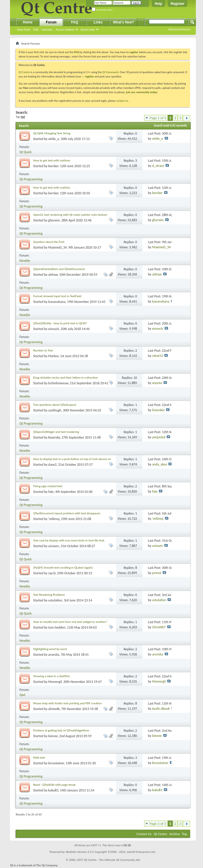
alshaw (53, 275)
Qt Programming (31, 179)
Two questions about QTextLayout (55, 405)
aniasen (54, 546)
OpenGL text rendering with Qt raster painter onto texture (70, 215)
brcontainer (56, 763)
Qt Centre (24, 72)
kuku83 (53, 790)
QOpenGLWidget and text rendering (56, 432)
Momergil (55, 682)
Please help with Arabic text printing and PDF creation (67, 703)
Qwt (22, 695)
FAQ (36, 30)
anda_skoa (160, 464)
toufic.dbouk (161, 709)
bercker (53, 166)
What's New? (124, 22)
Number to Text (43, 350)
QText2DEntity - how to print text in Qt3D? (60, 323)
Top (185, 834)
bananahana (57, 302)
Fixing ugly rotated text (48, 486)
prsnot (157, 573)
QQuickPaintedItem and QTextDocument (59, 269)
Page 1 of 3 (158, 118)
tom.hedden (57, 627)
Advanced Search (179, 29)
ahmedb (54, 709)
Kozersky (54, 437)
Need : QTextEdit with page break (54, 785)
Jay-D (52, 573)
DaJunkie (158, 410)
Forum (51, 22)
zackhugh (55, 410)
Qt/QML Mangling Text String (52, 133)
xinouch (54, 329)
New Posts (24, 30)
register (89, 76)
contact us (122, 101)
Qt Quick (25, 152)
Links (98, 22)
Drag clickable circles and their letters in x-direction (66, 378)
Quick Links (88, 30)
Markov (53, 356)
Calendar (47, 30)
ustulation (55, 600)
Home (28, 22)
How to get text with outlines (52, 160)
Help (158, 4)
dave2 (52, 465)
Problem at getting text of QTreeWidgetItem (61, 730)
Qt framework (111, 72)
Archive (175, 834)
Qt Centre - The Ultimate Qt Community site (112, 860)
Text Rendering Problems (49, 595)
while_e (54, 139)
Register (178, 4)
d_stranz (158, 166)
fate (51, 492)
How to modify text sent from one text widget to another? (70, 622)
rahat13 (158, 356)
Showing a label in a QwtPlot (51, 676)
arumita (54, 655)
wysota (157, 383)
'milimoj (54, 519)
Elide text (39, 758)
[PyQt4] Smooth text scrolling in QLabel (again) (63, 568)
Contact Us (144, 834)
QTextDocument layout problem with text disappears (67, 513)
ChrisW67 (159, 627)
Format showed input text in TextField (57, 296)
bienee (53, 736)
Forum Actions (65, 30)
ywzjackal (159, 437)
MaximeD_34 (58, 247)
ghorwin (54, 220)
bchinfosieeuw (58, 383)
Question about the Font (49, 242)
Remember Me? (102, 10)
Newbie (25, 261)
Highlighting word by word (50, 649)
